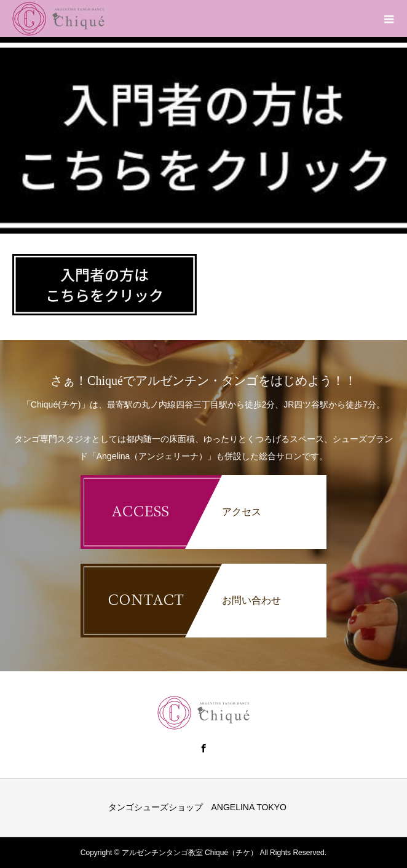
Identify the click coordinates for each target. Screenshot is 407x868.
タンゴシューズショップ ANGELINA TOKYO (197, 807)
